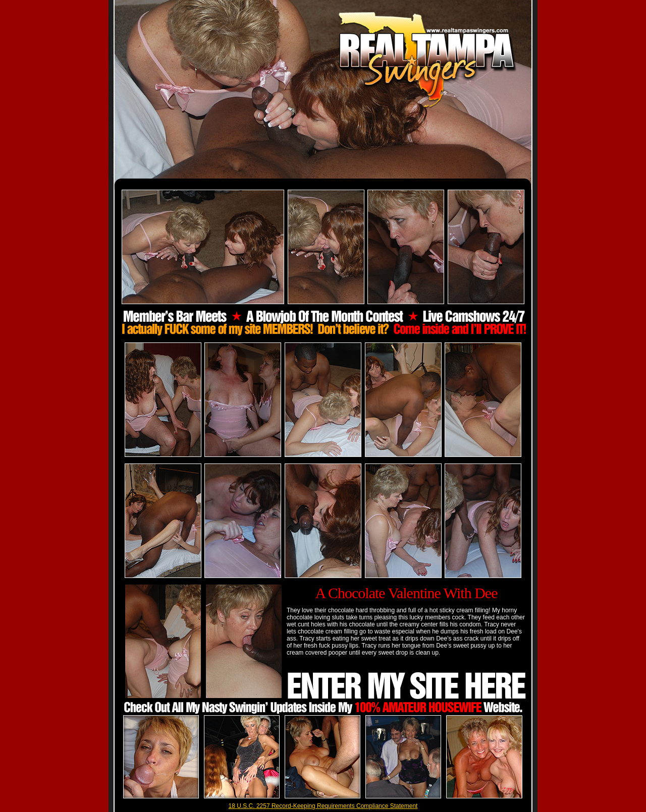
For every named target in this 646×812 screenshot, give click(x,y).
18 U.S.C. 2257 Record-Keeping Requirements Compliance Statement (323, 806)
